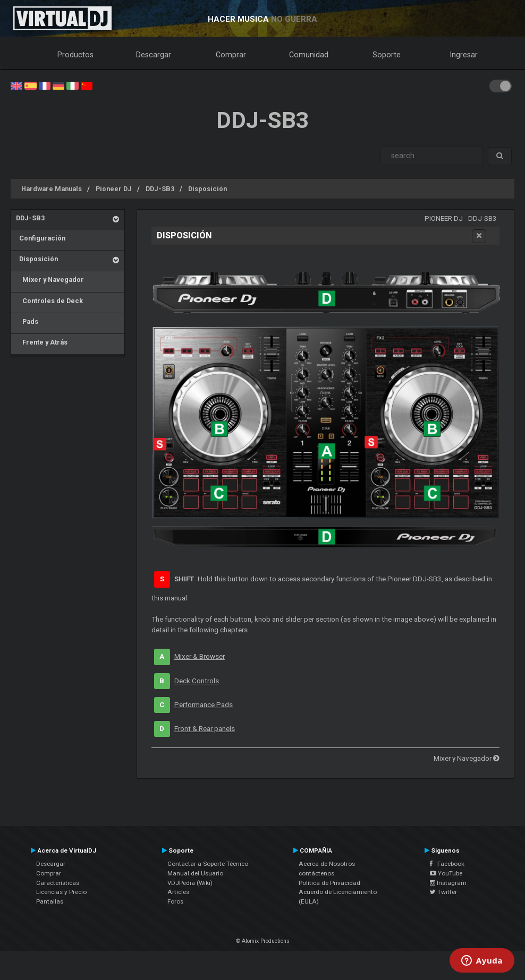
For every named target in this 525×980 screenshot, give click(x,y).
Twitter (443, 892)
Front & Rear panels (205, 729)
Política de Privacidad (329, 883)
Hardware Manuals (52, 189)
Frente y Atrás (42, 342)
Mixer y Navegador (50, 280)
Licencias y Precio (61, 892)
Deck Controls (197, 681)
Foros (175, 901)
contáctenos (316, 873)
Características (58, 883)
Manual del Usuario (195, 873)
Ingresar (464, 55)
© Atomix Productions (263, 941)
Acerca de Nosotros (327, 864)
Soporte (387, 55)
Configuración (41, 238)
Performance (204, 705)
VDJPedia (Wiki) (190, 883)
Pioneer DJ (114, 189)
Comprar (231, 55)
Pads (27, 321)
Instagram (448, 883)
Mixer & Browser (200, 656)
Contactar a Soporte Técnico (208, 864)
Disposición (208, 189)
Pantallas (50, 901)
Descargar (154, 55)
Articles (178, 892)
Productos (75, 55)
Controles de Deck (49, 301)
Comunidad (309, 55)
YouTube (446, 873)
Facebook (447, 864)
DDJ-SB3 (160, 189)
